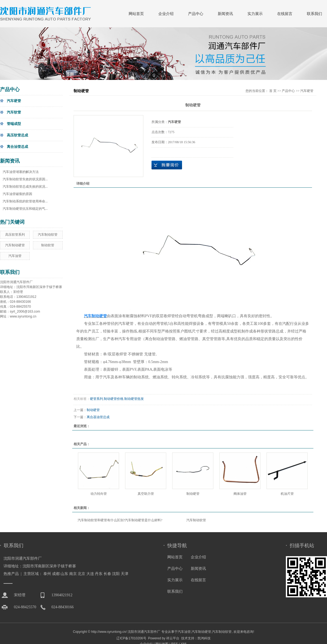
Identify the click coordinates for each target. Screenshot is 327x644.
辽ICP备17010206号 (131, 638)
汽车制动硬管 (15, 245)
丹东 (99, 574)
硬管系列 (96, 399)
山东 (64, 574)
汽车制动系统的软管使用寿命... (25, 201)
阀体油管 (240, 494)
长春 (107, 574)
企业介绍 (166, 14)
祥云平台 (173, 638)
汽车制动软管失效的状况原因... (25, 179)
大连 (90, 574)
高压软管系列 (15, 235)
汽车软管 (14, 112)
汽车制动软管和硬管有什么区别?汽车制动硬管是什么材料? (120, 520)
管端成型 (14, 124)
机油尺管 (287, 494)
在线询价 (167, 165)
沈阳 (116, 574)
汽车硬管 (14, 101)
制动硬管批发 (134, 399)
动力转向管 (99, 494)
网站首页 (136, 14)
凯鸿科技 (204, 638)
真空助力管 (146, 494)
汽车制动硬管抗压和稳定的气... (25, 209)
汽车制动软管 (48, 235)
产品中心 (196, 14)
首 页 (273, 91)
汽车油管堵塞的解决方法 (21, 172)
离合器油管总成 (98, 417)
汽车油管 (15, 256)
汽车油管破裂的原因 (17, 194)
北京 (81, 574)
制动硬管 (93, 410)
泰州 (47, 574)
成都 (56, 574)
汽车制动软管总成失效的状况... (25, 187)
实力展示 (255, 14)
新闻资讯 (225, 14)
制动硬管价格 (114, 399)
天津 (125, 574)
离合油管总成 (17, 147)
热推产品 (11, 574)
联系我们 (314, 14)
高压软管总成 (17, 135)
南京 (73, 574)
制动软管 (48, 245)
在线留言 (285, 14)
